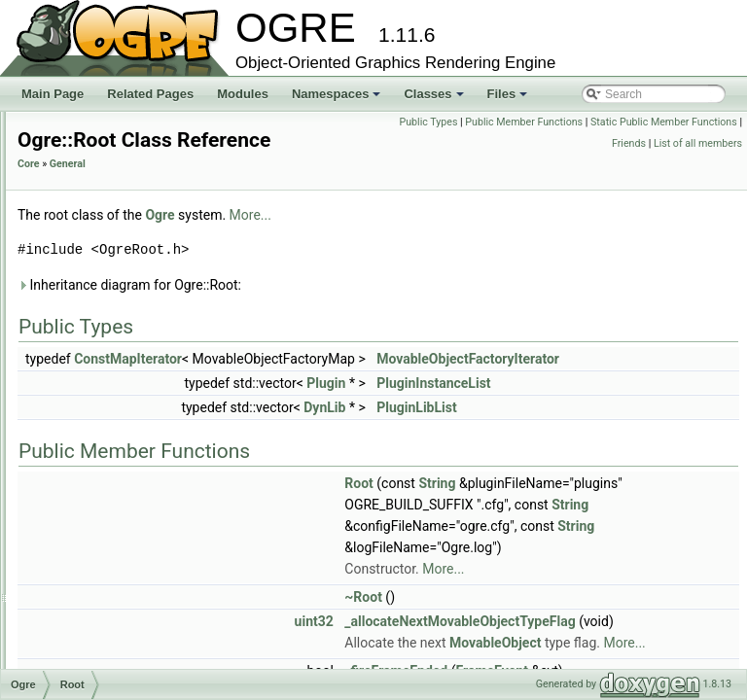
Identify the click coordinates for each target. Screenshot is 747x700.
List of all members (698, 165)
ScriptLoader (113, 572)
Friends (720, 143)
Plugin (569, 410)
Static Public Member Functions (622, 143)
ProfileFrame (113, 208)
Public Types (583, 122)
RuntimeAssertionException (151, 422)
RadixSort (106, 336)
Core (272, 191)
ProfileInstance (118, 251)
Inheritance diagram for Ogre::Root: (373, 312)
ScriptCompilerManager (141, 550)
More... (494, 242)
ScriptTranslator (121, 593)
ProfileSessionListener (138, 294)
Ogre (403, 242)
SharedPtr (106, 657)
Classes (435, 99)
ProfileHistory (114, 229)
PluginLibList (659, 435)
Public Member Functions (678, 122)
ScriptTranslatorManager (144, 614)
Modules (243, 94)
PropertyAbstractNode (137, 315)
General (311, 191)
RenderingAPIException (142, 358)
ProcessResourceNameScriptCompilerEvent (195, 165)
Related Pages (150, 94)
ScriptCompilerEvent (133, 507)
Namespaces (338, 99)
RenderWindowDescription (149, 379)
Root (92, 401)
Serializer (104, 636)
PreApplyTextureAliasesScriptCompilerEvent (195, 122)
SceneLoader (114, 465)
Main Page (53, 94)
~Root (606, 646)
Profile (96, 187)
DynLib (568, 435)
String (680, 510)
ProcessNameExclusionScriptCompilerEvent (195, 144)
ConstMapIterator (371, 386)
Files (509, 99)
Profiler (98, 272)
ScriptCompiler (118, 486)
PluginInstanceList (676, 410)
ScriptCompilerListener (139, 529)
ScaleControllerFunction (142, 443)
